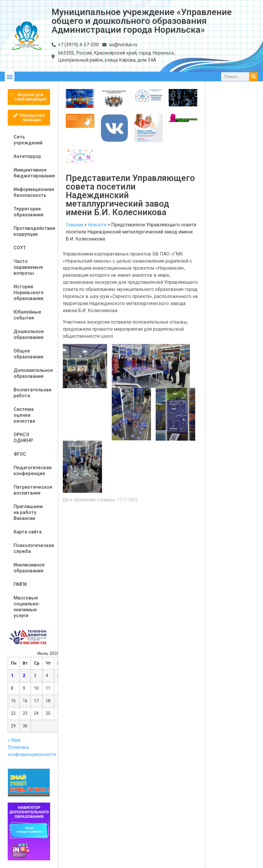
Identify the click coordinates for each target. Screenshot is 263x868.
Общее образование (29, 354)
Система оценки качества (24, 415)
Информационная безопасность (32, 192)
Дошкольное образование (29, 334)
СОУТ (20, 248)
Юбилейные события (27, 315)
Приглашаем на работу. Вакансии (28, 512)
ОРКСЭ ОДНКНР (23, 438)
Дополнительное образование (32, 373)
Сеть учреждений (28, 140)
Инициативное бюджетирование (32, 173)
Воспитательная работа (32, 393)
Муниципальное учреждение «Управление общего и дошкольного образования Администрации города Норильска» (142, 21)
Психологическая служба (32, 548)
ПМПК (20, 584)
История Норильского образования (29, 293)
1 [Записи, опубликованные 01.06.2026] (12, 676)
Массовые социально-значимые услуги (27, 607)
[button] (10, 76)
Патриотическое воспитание (32, 490)
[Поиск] (254, 77)
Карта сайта (28, 532)
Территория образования (28, 212)
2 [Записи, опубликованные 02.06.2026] (24, 676)
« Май (14, 740)
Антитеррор (27, 156)
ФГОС (20, 454)
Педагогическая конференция (32, 471)
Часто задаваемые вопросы (28, 267)
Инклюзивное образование (29, 568)
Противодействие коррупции (32, 231)
